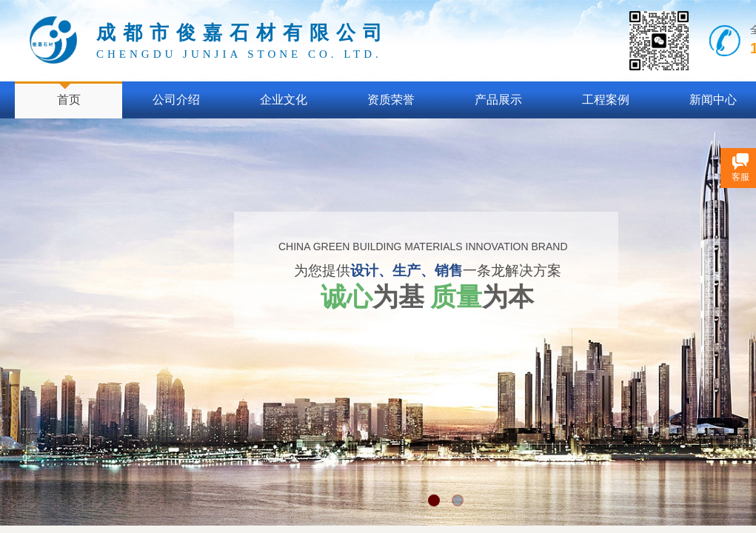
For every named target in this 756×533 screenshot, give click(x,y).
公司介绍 (176, 100)
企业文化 (284, 100)
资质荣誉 (391, 100)
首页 (69, 100)
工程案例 (606, 100)
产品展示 (498, 100)
